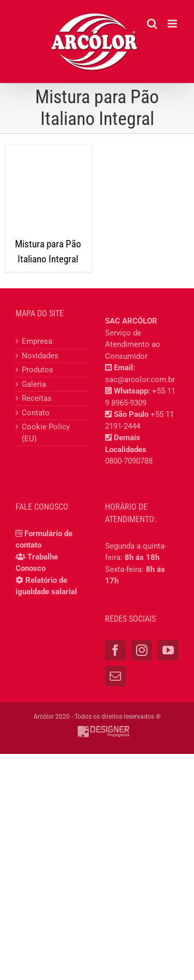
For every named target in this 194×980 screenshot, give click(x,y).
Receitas (37, 398)
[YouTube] (168, 650)
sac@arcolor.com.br (140, 380)
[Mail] (115, 676)
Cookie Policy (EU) (46, 433)
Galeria (34, 384)
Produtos (38, 370)
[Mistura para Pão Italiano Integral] (48, 188)
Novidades (40, 356)
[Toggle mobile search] (152, 24)
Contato (36, 413)
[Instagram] (142, 650)
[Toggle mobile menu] (173, 24)
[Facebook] (115, 650)
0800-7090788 (129, 461)
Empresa (37, 341)
